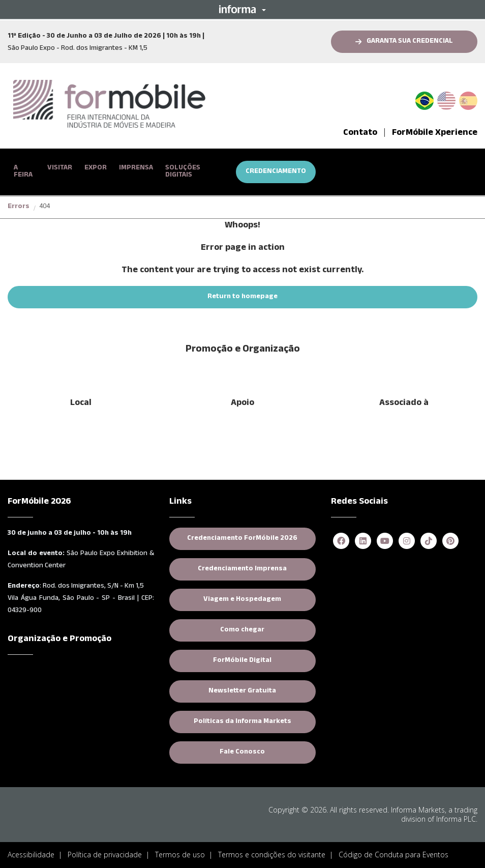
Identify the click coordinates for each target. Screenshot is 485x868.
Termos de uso (180, 852)
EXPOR (96, 168)
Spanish (468, 99)
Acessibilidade (31, 852)
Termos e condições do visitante (272, 852)
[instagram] (407, 539)
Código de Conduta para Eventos (393, 852)
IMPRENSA (136, 168)
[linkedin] (363, 539)
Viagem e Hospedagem (242, 597)
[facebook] (341, 539)
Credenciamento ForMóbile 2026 (242, 536)
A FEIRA (23, 172)
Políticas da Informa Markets (243, 719)
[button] (243, 9)
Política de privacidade (105, 852)
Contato (360, 133)
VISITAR (60, 168)
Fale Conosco (242, 750)
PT (429, 99)
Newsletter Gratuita (242, 689)
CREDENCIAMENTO (276, 172)
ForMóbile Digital (242, 658)
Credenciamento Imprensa (242, 567)
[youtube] (385, 539)
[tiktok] (429, 539)
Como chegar (242, 628)
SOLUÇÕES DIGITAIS (183, 172)
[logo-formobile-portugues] (109, 105)
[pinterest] (450, 539)
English (446, 99)
